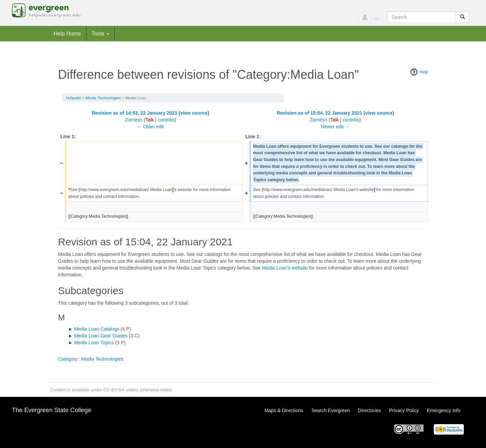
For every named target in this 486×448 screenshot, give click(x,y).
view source (194, 113)
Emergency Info (444, 410)
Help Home (67, 33)
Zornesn (134, 120)
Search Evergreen (331, 410)
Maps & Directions (284, 410)
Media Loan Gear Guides (101, 336)
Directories (369, 410)
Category (68, 359)
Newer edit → (335, 127)
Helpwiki (74, 98)
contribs (166, 120)
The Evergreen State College (52, 410)
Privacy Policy (404, 410)
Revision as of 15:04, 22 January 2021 (320, 113)
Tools (100, 33)
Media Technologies (103, 98)
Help (424, 72)
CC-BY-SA (114, 390)
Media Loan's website (285, 268)
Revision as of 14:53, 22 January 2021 (135, 113)
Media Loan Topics (94, 343)
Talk (150, 120)
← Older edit (151, 127)
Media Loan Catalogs (97, 329)
